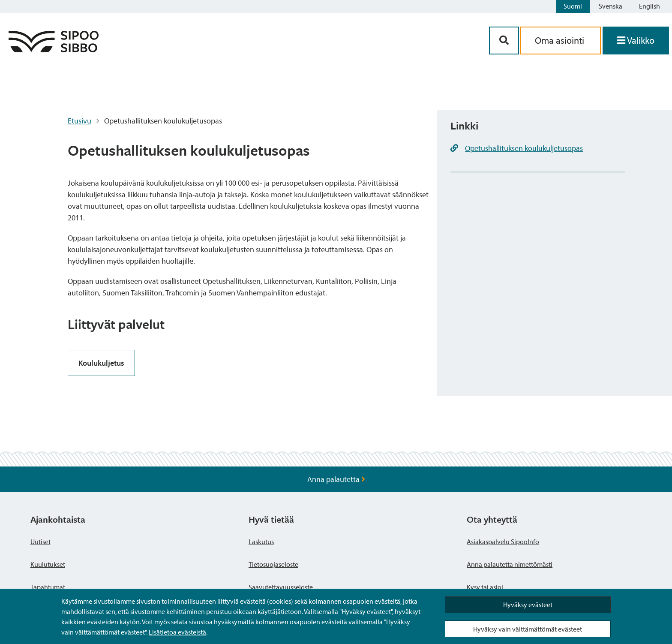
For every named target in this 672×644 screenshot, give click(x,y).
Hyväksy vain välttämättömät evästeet (528, 629)
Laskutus (261, 542)
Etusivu (79, 121)
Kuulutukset (48, 564)
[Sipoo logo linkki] (54, 50)
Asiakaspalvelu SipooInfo (503, 542)
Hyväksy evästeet (528, 605)
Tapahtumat (48, 587)
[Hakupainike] (504, 41)
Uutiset (40, 542)
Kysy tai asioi (485, 587)
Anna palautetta (336, 479)
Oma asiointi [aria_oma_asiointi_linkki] (561, 40)
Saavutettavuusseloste (281, 587)
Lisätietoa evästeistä (177, 632)
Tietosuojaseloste (273, 564)
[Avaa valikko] (636, 41)
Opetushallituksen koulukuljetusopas (524, 148)
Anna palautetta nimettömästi (510, 564)
